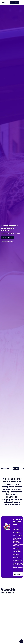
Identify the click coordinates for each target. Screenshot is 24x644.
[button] (22, 2)
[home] (4, 3)
